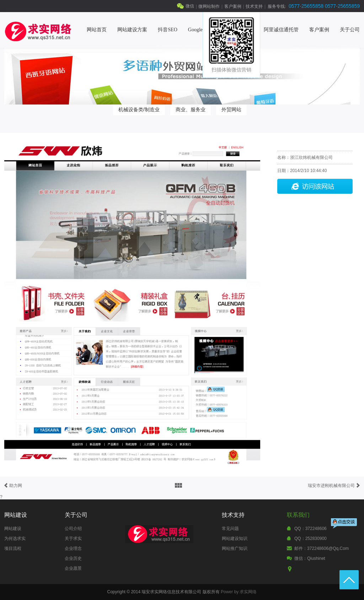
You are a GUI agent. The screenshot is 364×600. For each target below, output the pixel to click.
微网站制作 (209, 6)
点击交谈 (344, 524)
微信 (190, 6)
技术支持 (254, 6)
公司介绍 (73, 529)
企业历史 (73, 558)
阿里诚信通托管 (281, 30)
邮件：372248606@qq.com (322, 548)
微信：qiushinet (310, 558)
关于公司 (350, 30)
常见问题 (230, 529)
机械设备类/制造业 (139, 109)
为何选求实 (15, 539)
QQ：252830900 (311, 539)
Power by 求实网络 (239, 592)
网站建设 (13, 529)
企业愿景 (73, 568)
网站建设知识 (235, 539)
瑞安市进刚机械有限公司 (331, 486)
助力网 (16, 486)
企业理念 (73, 548)
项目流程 (13, 548)
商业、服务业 (191, 109)
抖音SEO (167, 30)
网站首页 (97, 30)
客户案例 (233, 6)
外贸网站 (231, 109)
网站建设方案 (132, 30)
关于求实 (73, 539)
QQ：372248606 (311, 529)
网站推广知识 (235, 548)
